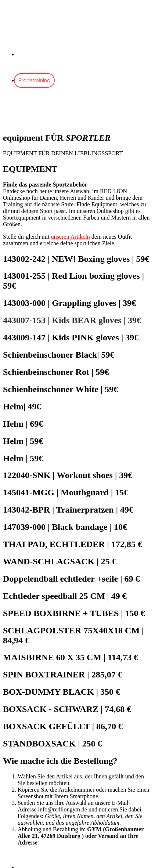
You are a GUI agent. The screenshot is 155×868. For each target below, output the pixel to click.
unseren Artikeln (71, 237)
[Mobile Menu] (10, 112)
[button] (40, 855)
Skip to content (21, 6)
